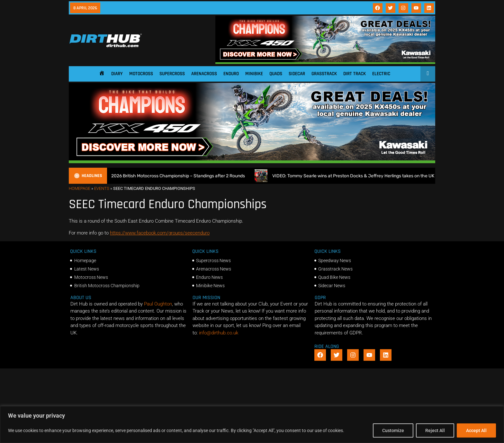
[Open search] (428, 73)
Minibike (254, 74)
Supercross (172, 74)
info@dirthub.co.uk (219, 333)
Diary (117, 74)
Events (102, 188)
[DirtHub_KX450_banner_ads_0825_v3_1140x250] (325, 62)
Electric (381, 74)
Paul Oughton (158, 304)
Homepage (80, 188)
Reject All (435, 430)
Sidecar (297, 74)
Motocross (141, 74)
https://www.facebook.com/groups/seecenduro (160, 233)
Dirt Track (355, 74)
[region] (252, 425)
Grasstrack (324, 74)
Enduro (231, 74)
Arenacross (204, 74)
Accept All (476, 430)
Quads (276, 74)
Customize (393, 430)
